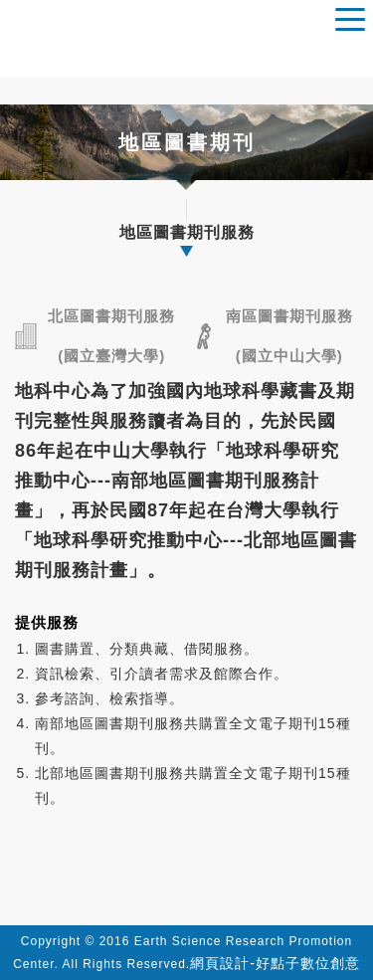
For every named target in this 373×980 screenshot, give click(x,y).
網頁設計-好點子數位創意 (275, 963)
